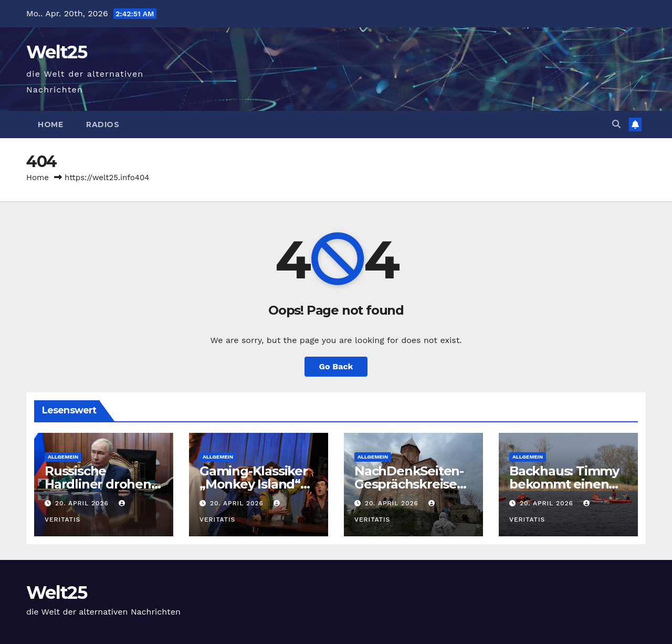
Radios (103, 124)
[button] (616, 124)
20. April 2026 (83, 503)
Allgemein (63, 457)
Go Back (336, 366)
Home (50, 124)
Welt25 (56, 52)
